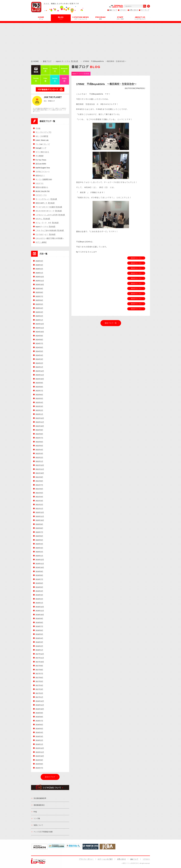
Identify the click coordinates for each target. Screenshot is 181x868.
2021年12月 (40, 465)
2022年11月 (40, 422)
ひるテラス (39, 183)
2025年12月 (40, 277)
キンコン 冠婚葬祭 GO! (44, 179)
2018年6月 (39, 630)
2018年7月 (39, 626)
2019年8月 (39, 575)
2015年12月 (40, 748)
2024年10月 (40, 332)
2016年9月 (39, 713)
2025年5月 (39, 304)
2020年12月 (40, 512)
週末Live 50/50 (41, 164)
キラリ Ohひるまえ (42, 152)
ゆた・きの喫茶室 (42, 136)
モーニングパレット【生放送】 (47, 199)
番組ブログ (47, 61)
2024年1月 (39, 367)
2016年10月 (40, 709)
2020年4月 (39, 544)
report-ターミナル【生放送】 (67, 61)
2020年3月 (39, 548)
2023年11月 (40, 375)
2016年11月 (40, 705)
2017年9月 (39, 666)
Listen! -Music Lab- (42, 140)
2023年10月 (40, 379)
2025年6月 (39, 300)
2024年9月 (39, 336)
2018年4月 (39, 638)
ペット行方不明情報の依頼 (43, 832)
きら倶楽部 (39, 156)
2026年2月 (39, 269)
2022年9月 (39, 430)
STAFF (120, 18)
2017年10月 (40, 662)
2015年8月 (39, 764)
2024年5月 (39, 351)
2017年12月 (40, 654)
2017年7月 (39, 674)
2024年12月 (40, 324)
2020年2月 (39, 552)
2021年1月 (39, 509)
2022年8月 (39, 434)
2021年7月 (39, 485)
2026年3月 (39, 265)
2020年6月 (39, 536)
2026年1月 (39, 273)
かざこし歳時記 (41, 242)
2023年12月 (40, 371)
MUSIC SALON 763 (43, 191)
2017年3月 (39, 689)
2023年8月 (39, 387)
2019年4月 (39, 591)
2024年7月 (39, 343)
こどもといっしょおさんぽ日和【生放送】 (51, 215)
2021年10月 (40, 473)
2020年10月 (40, 520)
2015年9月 (39, 760)
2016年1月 (39, 744)
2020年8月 (39, 528)
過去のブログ (50, 777)
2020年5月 (39, 540)
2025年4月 (39, 308)
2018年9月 (39, 619)
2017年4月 (39, 685)
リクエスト (123, 10)
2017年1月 (39, 697)
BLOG (61, 18)
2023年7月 (39, 391)
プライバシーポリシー (86, 859)
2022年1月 (39, 461)
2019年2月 (39, 599)
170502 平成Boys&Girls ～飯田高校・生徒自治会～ (106, 84)
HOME (41, 18)
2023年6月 (39, 395)
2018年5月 (39, 634)
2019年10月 (40, 567)
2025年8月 (39, 292)
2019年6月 (39, 583)
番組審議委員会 (39, 805)
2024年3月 (39, 359)
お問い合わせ (134, 10)
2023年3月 (39, 406)
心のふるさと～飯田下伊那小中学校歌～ (50, 238)
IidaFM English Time (43, 168)
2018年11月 (40, 611)
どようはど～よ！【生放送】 (46, 234)
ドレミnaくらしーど (43, 144)
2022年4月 (39, 450)
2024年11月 (40, 328)
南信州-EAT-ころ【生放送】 (45, 203)
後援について (38, 825)
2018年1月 (39, 650)
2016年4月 (39, 732)
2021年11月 (40, 469)
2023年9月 (39, 383)
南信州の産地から (42, 187)
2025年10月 (40, 285)
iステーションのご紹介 (105, 859)
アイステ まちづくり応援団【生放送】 (49, 207)
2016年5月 (39, 729)
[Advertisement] (90, 40)
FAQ (35, 812)
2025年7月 (39, 296)
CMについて (113, 10)
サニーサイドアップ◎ (43, 132)
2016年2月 (39, 740)
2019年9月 (39, 571)
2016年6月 (39, 725)
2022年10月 (40, 426)
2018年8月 (39, 623)
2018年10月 (40, 615)
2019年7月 (39, 579)
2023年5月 (39, 398)
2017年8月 (39, 670)
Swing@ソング (41, 148)
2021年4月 (39, 497)
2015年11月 (40, 752)
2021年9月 (39, 477)
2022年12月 (40, 418)
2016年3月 (39, 736)
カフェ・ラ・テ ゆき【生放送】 (47, 223)
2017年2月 (39, 693)
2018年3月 (39, 642)
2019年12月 (40, 560)
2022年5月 (39, 446)
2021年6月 (39, 489)
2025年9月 (39, 289)
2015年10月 (40, 756)
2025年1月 (39, 320)
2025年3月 (39, 312)
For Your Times (41, 160)
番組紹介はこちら (136, 258)
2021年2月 (39, 505)
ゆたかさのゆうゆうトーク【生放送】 (49, 211)
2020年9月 (39, 524)
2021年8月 (39, 481)
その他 (38, 128)
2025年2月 (39, 316)
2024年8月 (39, 340)
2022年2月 (39, 458)
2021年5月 (39, 493)
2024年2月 (39, 363)
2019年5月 (39, 587)
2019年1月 (39, 603)
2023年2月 (39, 410)
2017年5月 (39, 681)
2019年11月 (40, 564)
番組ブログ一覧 (111, 323)
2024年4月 (39, 355)
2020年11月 (40, 516)
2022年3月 (39, 454)
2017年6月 (39, 678)
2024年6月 (39, 347)
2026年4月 (39, 261)
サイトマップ (145, 10)
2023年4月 (39, 402)
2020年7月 (39, 532)
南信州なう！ (40, 176)
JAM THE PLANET (53, 97)
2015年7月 (39, 768)
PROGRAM (100, 18)
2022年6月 (39, 442)
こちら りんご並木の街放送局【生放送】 (50, 230)
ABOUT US (140, 18)
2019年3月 (39, 595)
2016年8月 (39, 717)
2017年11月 (40, 658)
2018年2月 (39, 646)
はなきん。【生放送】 (43, 219)
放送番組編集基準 (40, 798)
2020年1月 (39, 556)
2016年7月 (39, 721)
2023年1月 (39, 414)
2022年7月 (39, 438)
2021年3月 (39, 501)
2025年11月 (40, 281)
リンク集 (37, 818)
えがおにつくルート (43, 172)
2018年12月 (40, 607)
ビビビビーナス (41, 195)
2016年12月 (40, 701)
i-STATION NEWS (81, 18)
